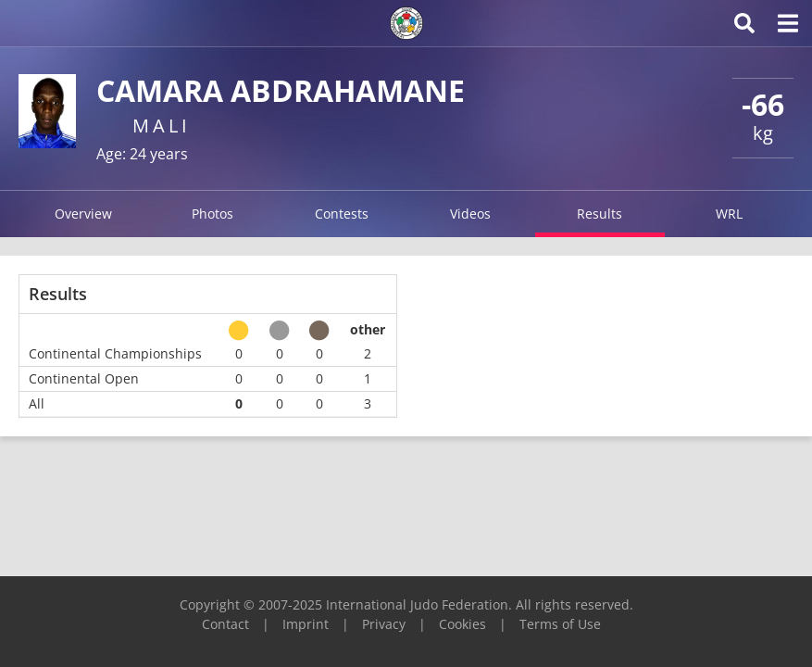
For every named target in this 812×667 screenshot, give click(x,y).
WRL (729, 214)
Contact (225, 624)
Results (600, 214)
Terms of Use (560, 624)
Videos (470, 214)
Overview (83, 214)
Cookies (462, 624)
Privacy (384, 624)
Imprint (306, 624)
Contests (342, 214)
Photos (212, 214)
